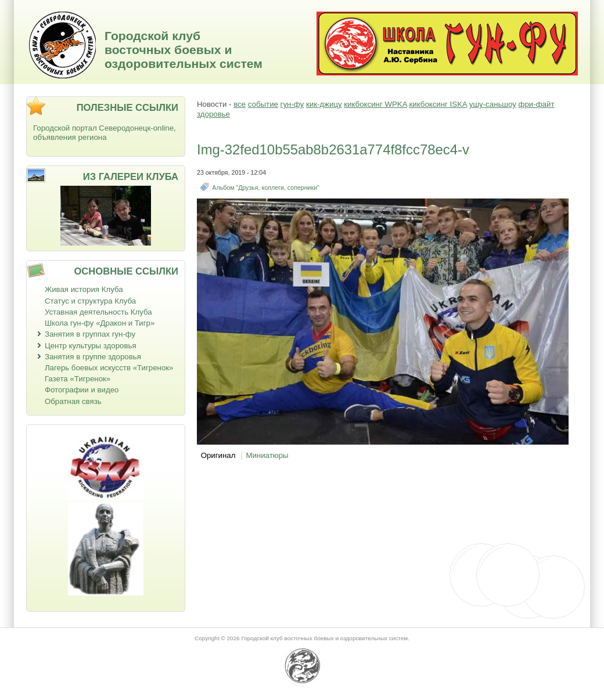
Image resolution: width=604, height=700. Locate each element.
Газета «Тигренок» (78, 379)
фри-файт (537, 104)
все (240, 104)
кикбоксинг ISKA (438, 104)
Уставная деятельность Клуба (98, 312)
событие (263, 104)
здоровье (213, 114)
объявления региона (70, 137)
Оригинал (218, 455)
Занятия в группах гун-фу (90, 334)
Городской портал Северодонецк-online (103, 128)
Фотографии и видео (82, 390)
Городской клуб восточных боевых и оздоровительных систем (184, 50)
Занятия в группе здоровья (93, 357)
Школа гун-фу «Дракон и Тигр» (100, 323)
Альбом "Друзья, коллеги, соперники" (265, 187)
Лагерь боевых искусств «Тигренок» (109, 368)
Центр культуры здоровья (91, 346)
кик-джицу (324, 104)
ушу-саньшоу (493, 104)
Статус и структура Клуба (90, 301)
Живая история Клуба (84, 289)
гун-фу (292, 104)
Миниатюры (267, 455)
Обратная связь (73, 401)
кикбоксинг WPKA (375, 104)
